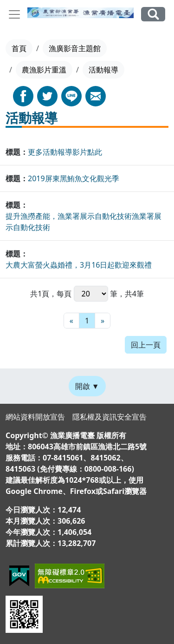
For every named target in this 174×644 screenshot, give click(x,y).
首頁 (19, 48)
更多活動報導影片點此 (65, 152)
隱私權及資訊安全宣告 (110, 417)
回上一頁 (146, 345)
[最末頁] (103, 321)
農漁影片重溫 (44, 70)
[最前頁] (71, 321)
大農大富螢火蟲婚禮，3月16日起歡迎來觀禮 (79, 265)
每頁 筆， (90, 294)
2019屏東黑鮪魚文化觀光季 (74, 178)
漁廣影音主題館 (75, 48)
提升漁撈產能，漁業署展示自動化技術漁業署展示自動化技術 (84, 222)
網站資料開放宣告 (35, 417)
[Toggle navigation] (14, 14)
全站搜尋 (153, 14)
